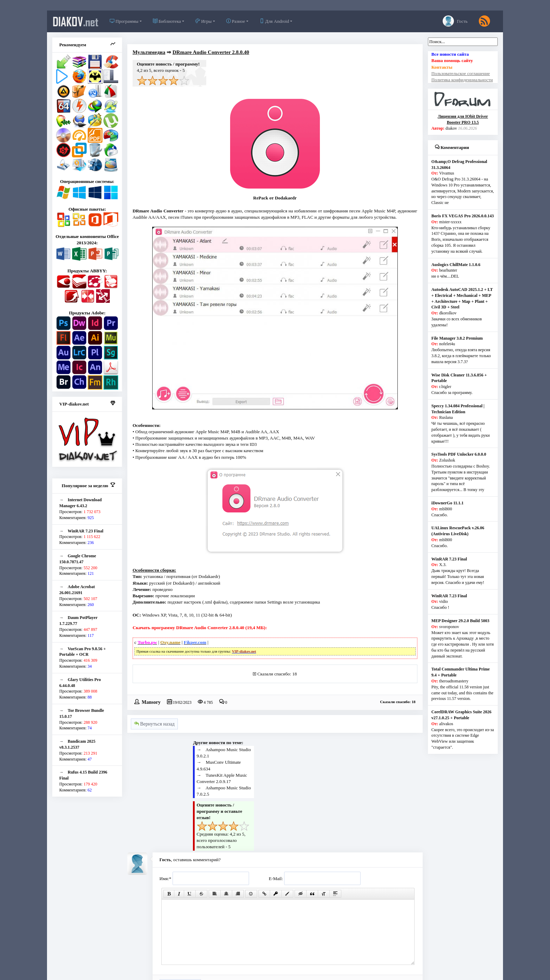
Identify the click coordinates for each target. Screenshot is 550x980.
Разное (236, 21)
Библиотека (167, 21)
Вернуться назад (154, 724)
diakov (76, 21)
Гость (455, 21)
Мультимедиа (149, 52)
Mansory (151, 702)
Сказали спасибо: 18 (277, 674)
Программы (124, 21)
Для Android (274, 21)
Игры (203, 21)
